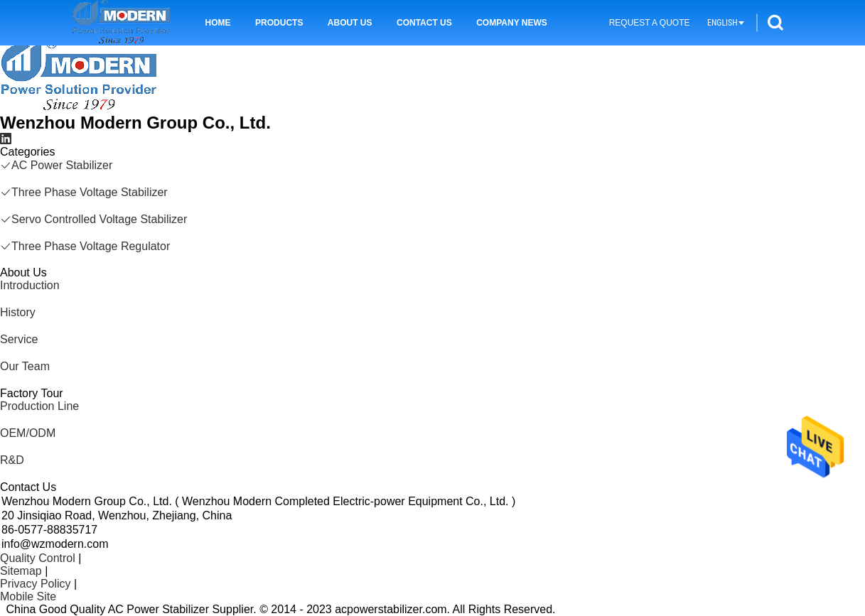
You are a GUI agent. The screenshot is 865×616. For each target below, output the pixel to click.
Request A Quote (650, 23)
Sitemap (21, 571)
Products (279, 23)
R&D (12, 460)
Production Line (39, 406)
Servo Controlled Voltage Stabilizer (93, 219)
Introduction (30, 285)
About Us (350, 23)
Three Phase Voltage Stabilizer (84, 192)
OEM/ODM (28, 433)
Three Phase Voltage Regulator (85, 246)
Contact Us (424, 23)
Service (19, 339)
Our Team (25, 366)
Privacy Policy (36, 584)
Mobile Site (28, 596)
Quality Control (38, 558)
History (18, 312)
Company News (512, 23)
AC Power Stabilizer (56, 165)
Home (218, 23)
